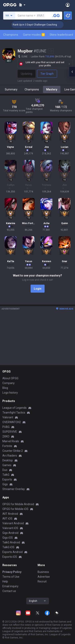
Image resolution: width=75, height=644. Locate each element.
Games (7, 465)
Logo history (10, 393)
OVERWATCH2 (12, 422)
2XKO (6, 436)
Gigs (5, 484)
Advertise (44, 577)
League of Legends (14, 408)
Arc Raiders (10, 456)
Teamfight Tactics (14, 413)
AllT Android (10, 514)
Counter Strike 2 (13, 451)
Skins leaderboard (61, 35)
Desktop (8, 460)
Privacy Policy (12, 572)
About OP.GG (10, 378)
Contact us (9, 591)
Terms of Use (11, 577)
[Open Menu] (68, 5)
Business (43, 572)
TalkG (6, 475)
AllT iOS (7, 519)
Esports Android (12, 552)
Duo (5, 470)
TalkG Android (11, 542)
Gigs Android (10, 533)
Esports (7, 479)
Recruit (42, 581)
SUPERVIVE (10, 432)
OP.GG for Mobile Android (18, 504)
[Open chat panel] (72, 72)
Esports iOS (10, 557)
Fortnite (7, 446)
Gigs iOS (8, 538)
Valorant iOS (10, 528)
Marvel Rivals (11, 441)
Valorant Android (13, 523)
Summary (11, 89)
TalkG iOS (8, 547)
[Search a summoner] (56, 16)
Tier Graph (47, 74)
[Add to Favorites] (51, 51)
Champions (11, 35)
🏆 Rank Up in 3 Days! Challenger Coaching (39, 25)
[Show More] (22, 5)
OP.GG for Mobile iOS (15, 509)
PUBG (6, 427)
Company (8, 383)
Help (5, 581)
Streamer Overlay (14, 489)
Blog (5, 388)
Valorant (8, 417)
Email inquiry (10, 586)
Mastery (52, 89)
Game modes (34, 35)
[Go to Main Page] (10, 5)
